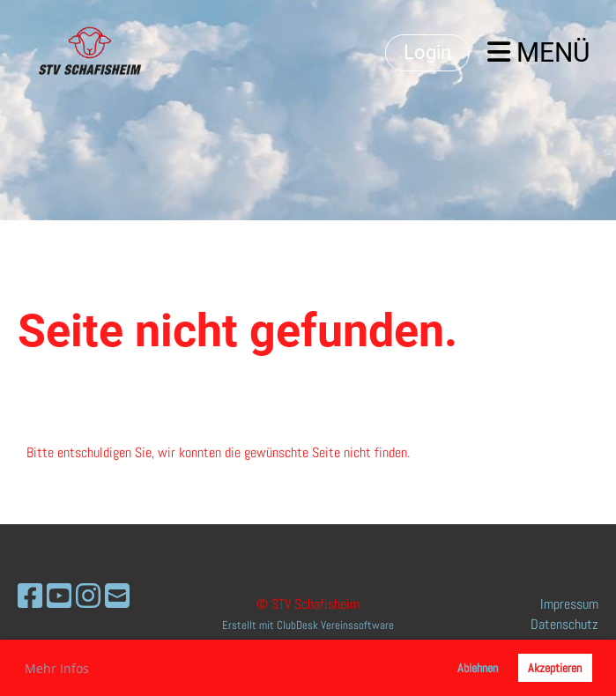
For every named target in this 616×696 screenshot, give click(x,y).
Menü (538, 52)
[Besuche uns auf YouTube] (59, 596)
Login (427, 52)
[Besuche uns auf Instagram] (88, 596)
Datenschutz (564, 624)
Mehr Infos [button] (57, 668)
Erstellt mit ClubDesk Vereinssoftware (308, 625)
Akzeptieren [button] (555, 668)
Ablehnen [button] (478, 668)
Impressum (569, 604)
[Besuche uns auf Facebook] (30, 596)
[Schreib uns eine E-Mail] (117, 596)
